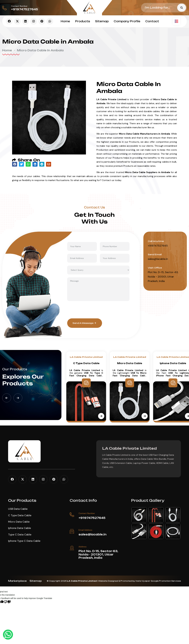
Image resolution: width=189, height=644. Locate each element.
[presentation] (90, 310)
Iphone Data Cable (19, 528)
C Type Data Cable (130, 363)
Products (83, 21)
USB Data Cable (86, 363)
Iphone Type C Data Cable (24, 541)
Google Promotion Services (166, 581)
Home (65, 21)
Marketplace (17, 581)
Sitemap (102, 21)
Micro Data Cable (173, 363)
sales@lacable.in (158, 259)
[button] (7, 398)
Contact (152, 21)
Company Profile (127, 21)
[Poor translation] (7, 602)
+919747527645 (25, 9)
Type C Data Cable (20, 535)
